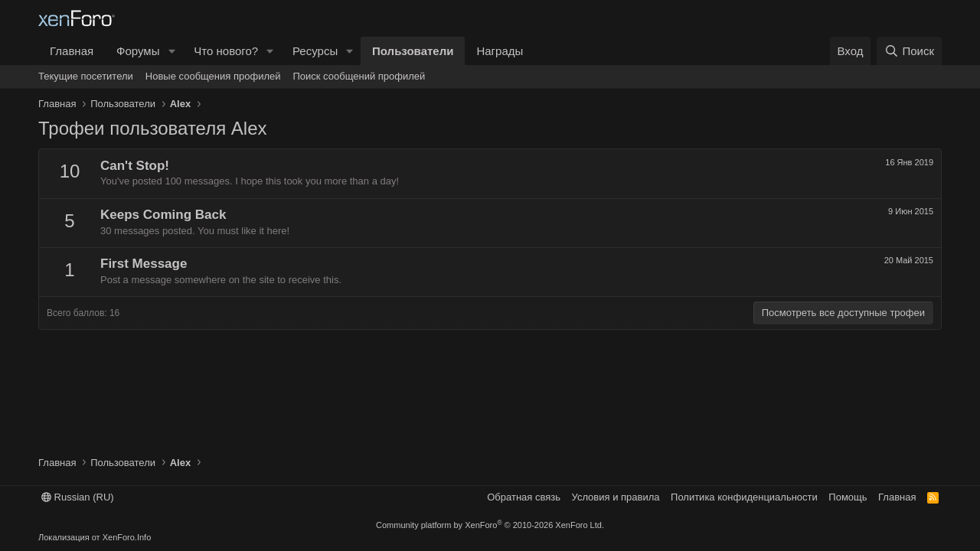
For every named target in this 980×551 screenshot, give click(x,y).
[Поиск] (909, 51)
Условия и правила (616, 497)
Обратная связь (524, 497)
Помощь (848, 497)
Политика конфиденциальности (744, 497)
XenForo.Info (127, 537)
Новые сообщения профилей (213, 76)
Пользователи (413, 51)
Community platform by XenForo (490, 525)
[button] (171, 51)
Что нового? (226, 51)
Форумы (138, 51)
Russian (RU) (78, 497)
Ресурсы (315, 51)
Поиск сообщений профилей (359, 76)
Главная (72, 51)
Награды (500, 51)
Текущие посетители (86, 76)
